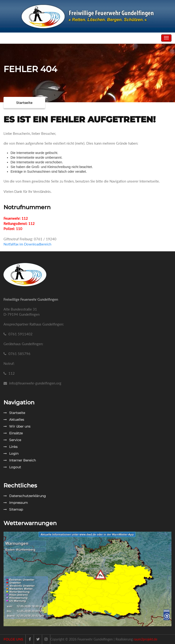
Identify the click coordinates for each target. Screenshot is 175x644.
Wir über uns (17, 426)
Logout (12, 467)
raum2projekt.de (145, 639)
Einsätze (13, 433)
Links (11, 447)
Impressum (16, 503)
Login (11, 454)
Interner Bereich (20, 460)
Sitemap (13, 509)
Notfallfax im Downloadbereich (27, 244)
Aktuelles (14, 420)
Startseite (24, 103)
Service (12, 440)
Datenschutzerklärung (25, 496)
